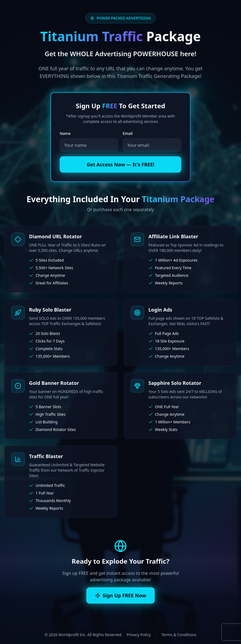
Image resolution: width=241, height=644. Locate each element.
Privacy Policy (139, 635)
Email (128, 133)
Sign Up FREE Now (120, 595)
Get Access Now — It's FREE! (120, 164)
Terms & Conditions (179, 635)
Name (65, 133)
